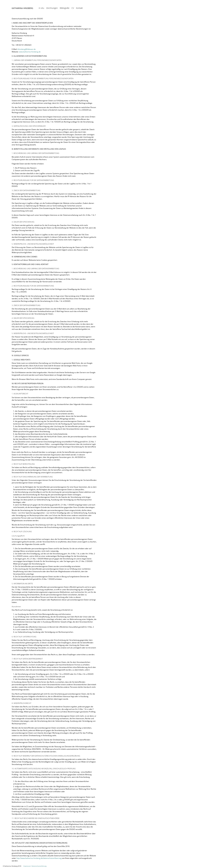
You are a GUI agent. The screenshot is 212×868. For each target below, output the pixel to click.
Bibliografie (65, 11)
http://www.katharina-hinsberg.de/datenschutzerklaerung (39, 858)
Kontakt (79, 11)
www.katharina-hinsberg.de (30, 52)
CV (73, 11)
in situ (41, 11)
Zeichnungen (52, 11)
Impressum (27, 866)
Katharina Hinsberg (22, 11)
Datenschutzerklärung (39, 866)
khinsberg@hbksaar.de (27, 49)
